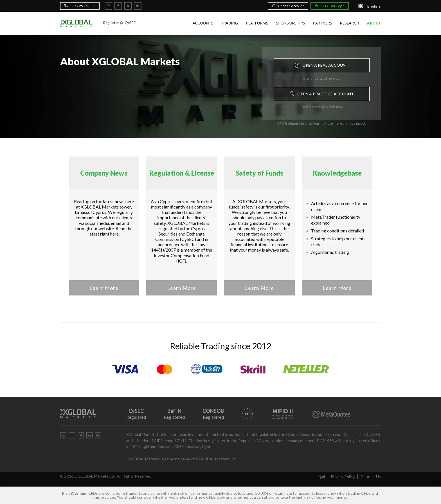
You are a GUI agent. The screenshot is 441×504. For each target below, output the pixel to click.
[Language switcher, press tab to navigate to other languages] (369, 6)
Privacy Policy (343, 477)
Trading (229, 23)
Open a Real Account (322, 65)
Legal (320, 477)
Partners (322, 23)
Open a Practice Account (322, 94)
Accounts (203, 23)
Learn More (104, 288)
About (374, 23)
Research (350, 23)
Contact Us (371, 477)
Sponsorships (291, 23)
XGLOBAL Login (330, 6)
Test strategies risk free (322, 107)
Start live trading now (322, 78)
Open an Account (288, 6)
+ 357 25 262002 (80, 6)
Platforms (257, 23)
